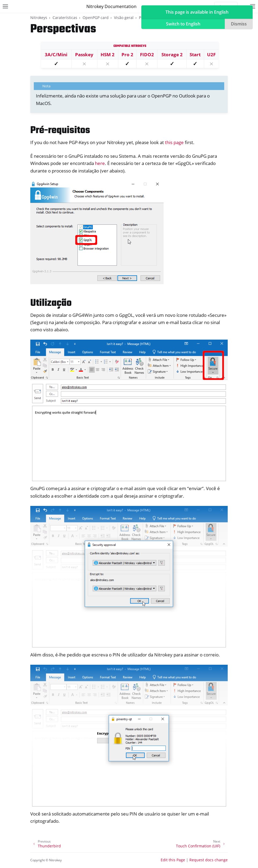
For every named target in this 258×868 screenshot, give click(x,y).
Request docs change (209, 860)
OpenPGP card (96, 18)
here (100, 163)
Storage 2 (172, 55)
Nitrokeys (39, 18)
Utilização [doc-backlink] (51, 303)
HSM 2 (108, 55)
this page (174, 142)
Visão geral (124, 18)
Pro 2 (127, 55)
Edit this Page (173, 860)
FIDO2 (147, 55)
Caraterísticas (65, 18)
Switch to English (183, 24)
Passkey (84, 55)
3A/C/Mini (56, 55)
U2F (211, 55)
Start (195, 55)
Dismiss (239, 24)
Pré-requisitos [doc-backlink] (60, 131)
